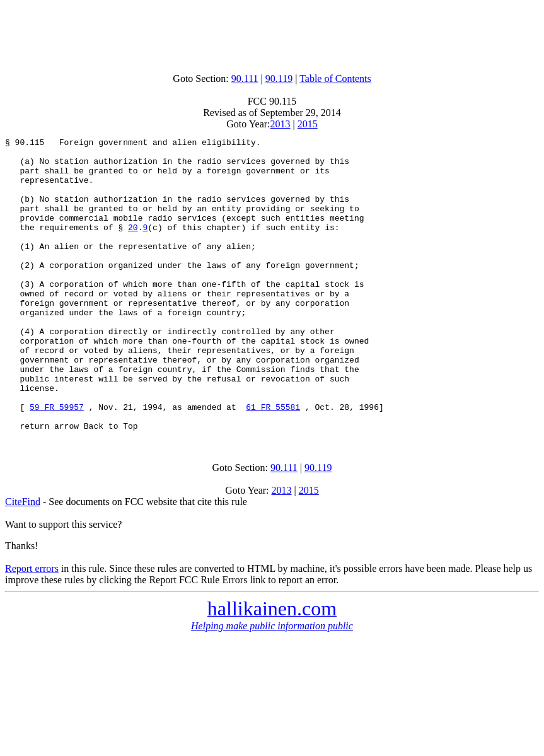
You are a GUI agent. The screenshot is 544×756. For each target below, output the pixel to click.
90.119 (279, 79)
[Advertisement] (272, 33)
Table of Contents (335, 79)
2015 (308, 124)
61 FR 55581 (273, 462)
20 (133, 246)
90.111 (245, 79)
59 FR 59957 (57, 462)
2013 (281, 124)
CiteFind (23, 560)
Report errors (32, 627)
